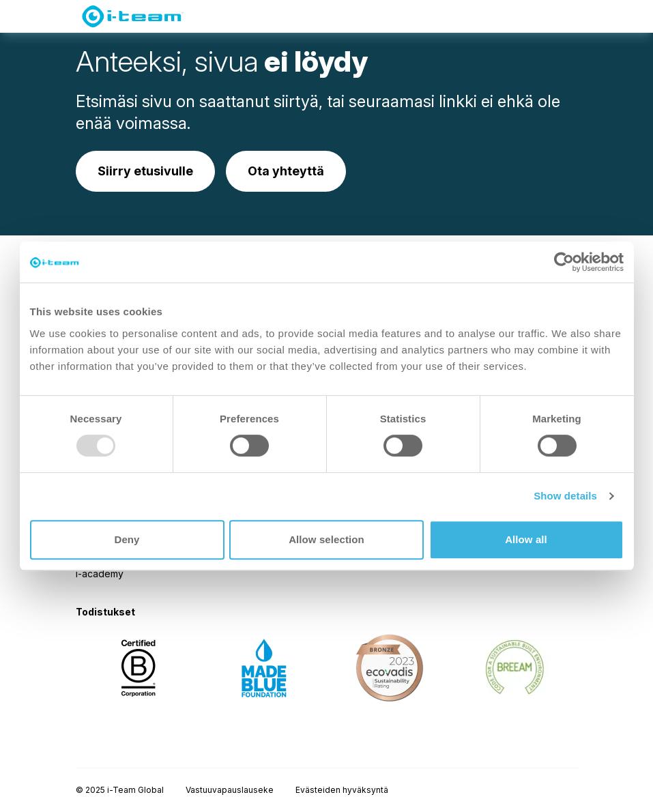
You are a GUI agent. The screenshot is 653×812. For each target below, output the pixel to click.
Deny (127, 539)
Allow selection (326, 539)
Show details (565, 496)
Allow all (526, 539)
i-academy (100, 574)
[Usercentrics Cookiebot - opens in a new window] (564, 262)
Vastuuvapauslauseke (230, 790)
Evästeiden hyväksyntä (342, 790)
